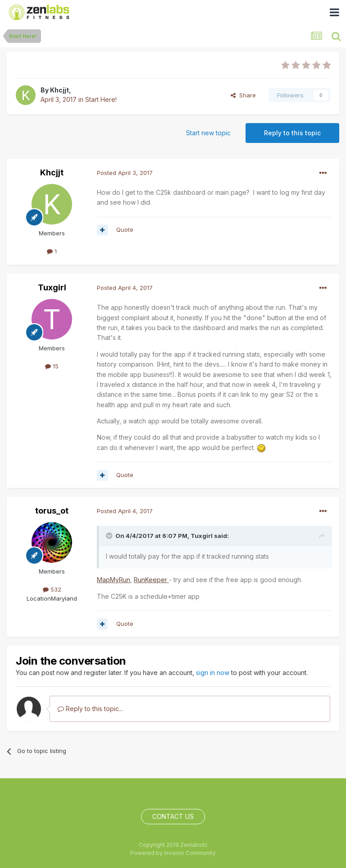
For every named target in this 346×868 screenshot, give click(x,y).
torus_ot (52, 511)
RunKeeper (151, 580)
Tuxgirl (52, 287)
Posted (125, 173)
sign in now (213, 673)
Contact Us (173, 816)
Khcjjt (59, 90)
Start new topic (208, 133)
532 (52, 589)
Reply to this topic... (90, 709)
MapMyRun (114, 580)
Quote (125, 230)
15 (52, 366)
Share (243, 95)
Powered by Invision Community (173, 853)
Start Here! (101, 99)
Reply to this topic (292, 133)
